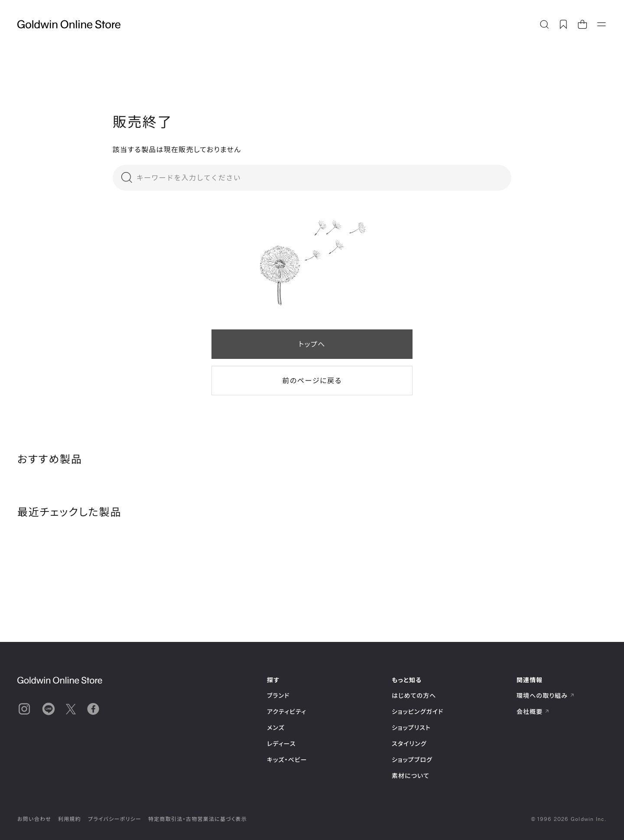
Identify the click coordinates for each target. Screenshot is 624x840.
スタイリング (409, 744)
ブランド (278, 695)
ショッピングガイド (418, 711)
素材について (411, 776)
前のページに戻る (312, 380)
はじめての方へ (414, 695)
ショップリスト (411, 728)
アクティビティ (287, 711)
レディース (281, 744)
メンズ (276, 728)
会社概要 (533, 711)
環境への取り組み (546, 695)
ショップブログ (412, 760)
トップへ (312, 344)
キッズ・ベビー (287, 760)
